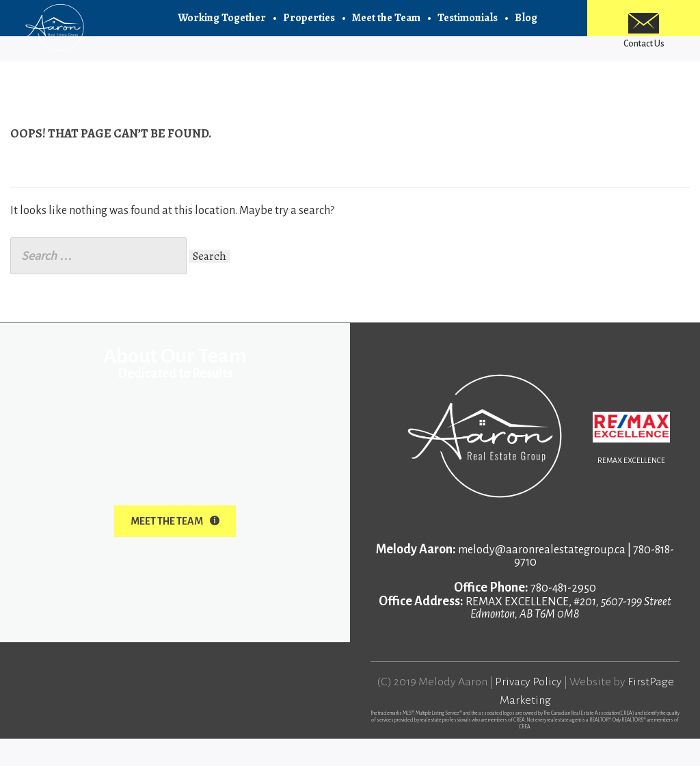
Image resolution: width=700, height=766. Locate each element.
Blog (526, 27)
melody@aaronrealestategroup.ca (542, 577)
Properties (309, 27)
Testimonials (468, 27)
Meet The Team (175, 549)
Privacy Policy (528, 709)
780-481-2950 (563, 616)
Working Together (222, 27)
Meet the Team (386, 27)
